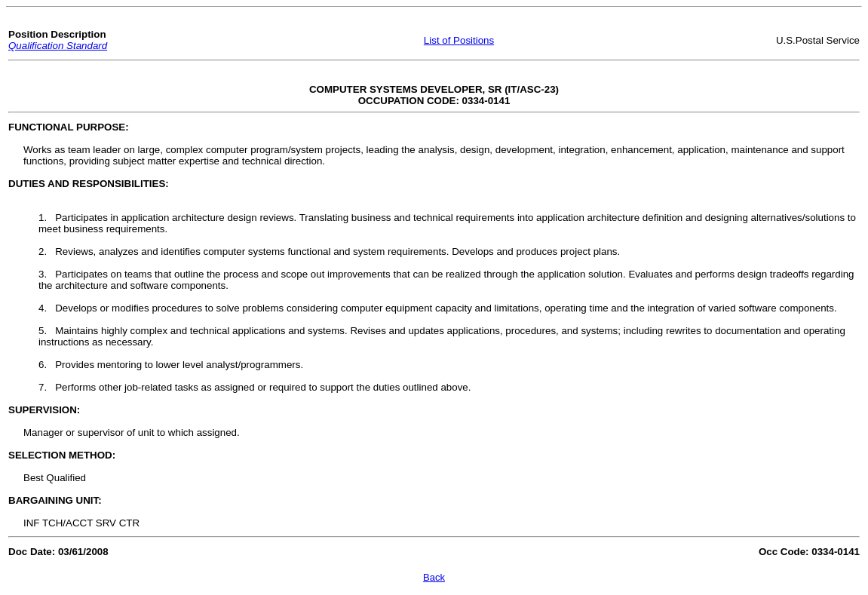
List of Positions (459, 40)
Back (434, 577)
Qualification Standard (58, 46)
